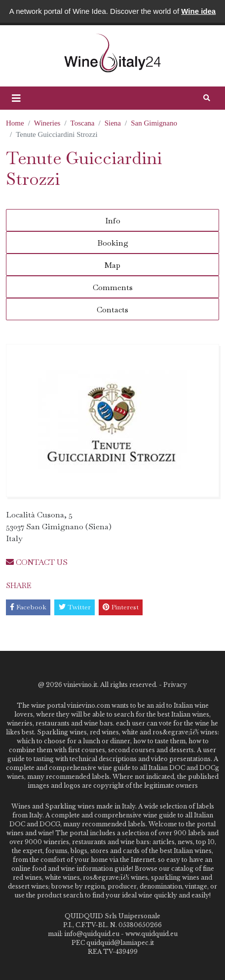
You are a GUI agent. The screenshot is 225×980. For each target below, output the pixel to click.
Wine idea (198, 11)
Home (15, 123)
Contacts (112, 310)
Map (112, 265)
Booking (113, 243)
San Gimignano (154, 123)
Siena (113, 123)
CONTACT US (37, 562)
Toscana (83, 123)
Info (113, 221)
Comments (113, 287)
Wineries (47, 123)
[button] (16, 98)
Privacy (175, 685)
